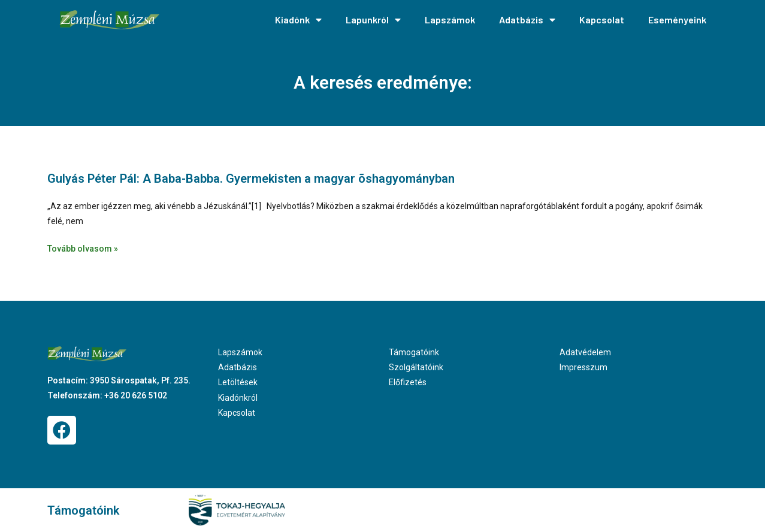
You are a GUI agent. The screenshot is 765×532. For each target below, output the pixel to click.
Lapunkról (373, 20)
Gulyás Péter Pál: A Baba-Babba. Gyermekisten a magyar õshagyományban (251, 179)
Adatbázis (527, 20)
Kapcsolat (602, 19)
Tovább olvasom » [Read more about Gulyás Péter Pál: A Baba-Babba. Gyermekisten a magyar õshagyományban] (83, 249)
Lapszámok (450, 19)
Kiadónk (298, 20)
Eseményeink (677, 19)
